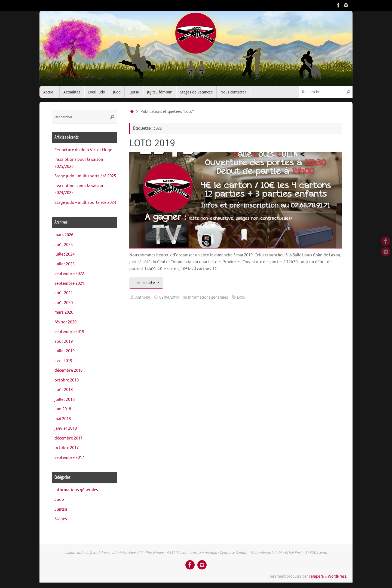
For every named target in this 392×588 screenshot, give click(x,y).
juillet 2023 (65, 264)
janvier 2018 (66, 428)
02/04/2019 (169, 297)
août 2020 (64, 303)
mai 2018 (63, 419)
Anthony (143, 297)
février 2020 (65, 322)
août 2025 (64, 245)
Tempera (316, 576)
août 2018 (64, 390)
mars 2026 (64, 235)
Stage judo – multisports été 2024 (85, 203)
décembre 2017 (68, 438)
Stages (61, 519)
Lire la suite (147, 283)
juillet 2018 (65, 400)
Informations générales (208, 297)
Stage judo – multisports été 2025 (85, 176)
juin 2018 (63, 409)
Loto (241, 297)
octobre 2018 (67, 380)
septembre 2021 (69, 284)
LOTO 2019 (152, 143)
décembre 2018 (68, 370)
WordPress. (337, 576)
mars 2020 (64, 312)
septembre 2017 (69, 458)
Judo (59, 500)
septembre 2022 (69, 274)
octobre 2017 (67, 448)
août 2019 (64, 342)
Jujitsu (61, 509)
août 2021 (64, 293)
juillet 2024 (65, 254)
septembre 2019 (69, 332)
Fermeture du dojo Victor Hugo (83, 150)
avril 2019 (63, 361)
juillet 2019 (65, 351)
